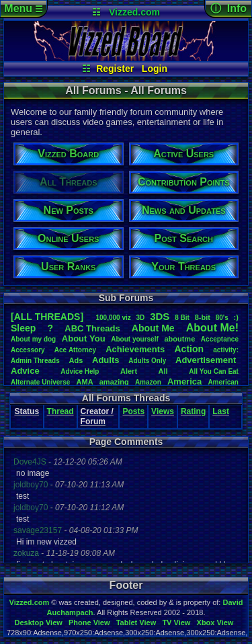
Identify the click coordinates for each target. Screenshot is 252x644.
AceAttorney (75, 350)
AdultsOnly (147, 361)
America (184, 381)
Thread (60, 411)
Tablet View (136, 622)
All (163, 371)
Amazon (148, 382)
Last (221, 411)
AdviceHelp (80, 371)
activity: (226, 350)
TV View (176, 622)
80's (222, 318)
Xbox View (215, 622)
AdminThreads (35, 361)
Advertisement (207, 360)
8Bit (182, 318)
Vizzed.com (134, 12)
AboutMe (153, 328)
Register (115, 69)
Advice (25, 371)
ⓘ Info (228, 8)
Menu (23, 8)
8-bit (203, 317)
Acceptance (220, 339)
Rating (193, 411)
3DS (160, 316)
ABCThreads (92, 328)
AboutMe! (212, 328)
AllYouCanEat (214, 371)
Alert (129, 371)
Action (189, 349)
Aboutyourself (135, 339)
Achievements (135, 349)
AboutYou (84, 338)
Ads (76, 360)
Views (163, 411)
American (223, 382)
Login (155, 69)
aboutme (179, 339)
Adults (106, 360)
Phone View (89, 622)
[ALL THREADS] (47, 317)
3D (141, 318)
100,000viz (113, 318)
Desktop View (38, 622)
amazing (114, 382)
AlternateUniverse (40, 382)
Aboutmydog (33, 339)
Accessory (28, 350)
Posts (133, 411)
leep (23, 328)
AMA (85, 382)
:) (236, 317)
